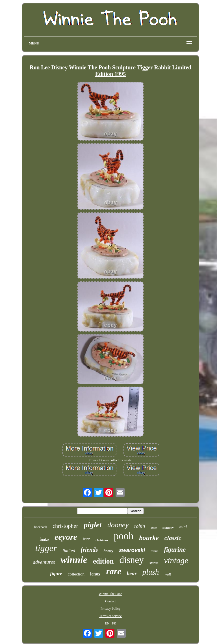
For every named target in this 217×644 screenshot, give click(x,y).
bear (132, 573)
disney (132, 560)
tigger (46, 548)
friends (89, 550)
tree (86, 539)
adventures (44, 562)
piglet (93, 525)
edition (103, 561)
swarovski (132, 550)
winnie (74, 560)
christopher (65, 526)
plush (151, 572)
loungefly (168, 528)
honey (108, 551)
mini (183, 527)
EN (107, 623)
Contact (110, 601)
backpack (41, 527)
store (154, 528)
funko (44, 539)
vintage (176, 560)
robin (140, 526)
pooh (123, 536)
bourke (149, 538)
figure (56, 574)
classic (173, 538)
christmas (102, 540)
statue (154, 563)
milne (154, 551)
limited (69, 551)
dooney (118, 525)
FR (114, 623)
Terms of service (110, 616)
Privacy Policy (110, 609)
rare (113, 571)
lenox (95, 574)
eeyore (66, 537)
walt (168, 574)
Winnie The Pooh (110, 594)
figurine (175, 550)
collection (76, 574)
